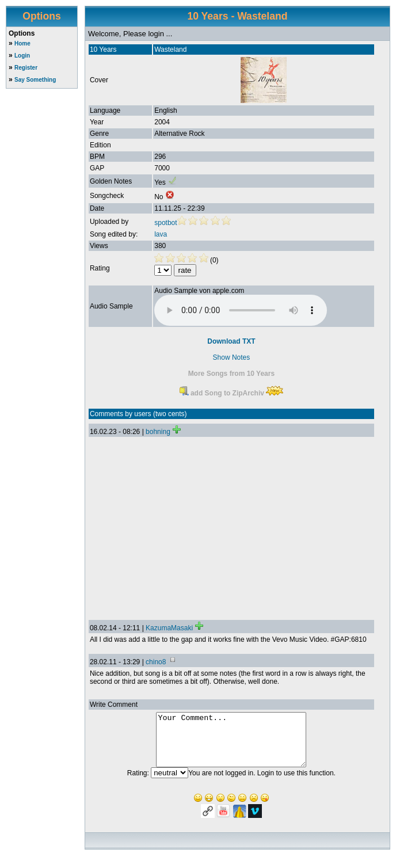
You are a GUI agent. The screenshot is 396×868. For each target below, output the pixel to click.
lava (161, 234)
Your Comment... (231, 745)
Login (22, 56)
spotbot (165, 223)
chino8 (156, 662)
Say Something (35, 80)
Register (26, 68)
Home (22, 43)
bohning (158, 432)
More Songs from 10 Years (232, 374)
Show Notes (232, 357)
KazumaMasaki (169, 628)
